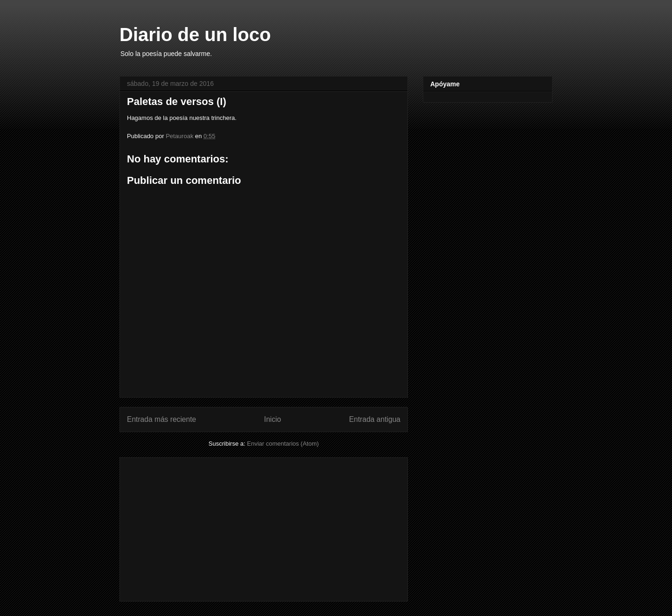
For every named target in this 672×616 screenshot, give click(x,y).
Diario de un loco (195, 35)
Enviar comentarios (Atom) (283, 444)
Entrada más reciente (161, 419)
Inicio (273, 419)
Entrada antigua (375, 419)
